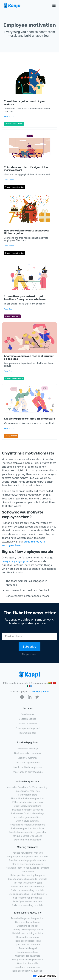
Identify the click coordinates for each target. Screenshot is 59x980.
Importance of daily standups (28, 772)
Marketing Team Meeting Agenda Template (28, 868)
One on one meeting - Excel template (28, 894)
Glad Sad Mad (28, 872)
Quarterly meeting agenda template (28, 860)
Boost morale (28, 714)
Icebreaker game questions (28, 817)
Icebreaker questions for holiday (28, 829)
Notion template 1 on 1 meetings (28, 887)
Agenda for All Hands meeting (28, 853)
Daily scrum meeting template (28, 905)
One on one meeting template (28, 864)
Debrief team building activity (28, 933)
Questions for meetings (28, 791)
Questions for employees (28, 967)
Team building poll (28, 948)
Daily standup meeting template (28, 890)
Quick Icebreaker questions (28, 806)
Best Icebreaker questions (28, 753)
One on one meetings (28, 749)
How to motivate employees (28, 767)
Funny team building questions (28, 960)
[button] (54, 6)
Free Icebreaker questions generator (28, 832)
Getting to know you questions (28, 930)
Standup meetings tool (28, 728)
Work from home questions (28, 840)
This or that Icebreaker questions (28, 799)
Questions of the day (28, 926)
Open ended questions (28, 937)
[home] (24, 6)
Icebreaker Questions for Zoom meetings (28, 787)
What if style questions (28, 821)
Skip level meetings (28, 758)
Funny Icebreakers (28, 795)
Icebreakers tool (28, 733)
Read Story (9, 116)
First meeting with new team (28, 883)
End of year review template (28, 902)
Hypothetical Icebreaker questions (28, 825)
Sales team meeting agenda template (28, 879)
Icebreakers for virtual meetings (28, 814)
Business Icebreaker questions (28, 810)
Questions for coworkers (28, 956)
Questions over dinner (28, 952)
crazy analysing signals (16, 561)
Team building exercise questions (28, 918)
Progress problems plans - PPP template (28, 857)
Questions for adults (28, 963)
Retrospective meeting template (28, 875)
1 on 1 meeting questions (28, 763)
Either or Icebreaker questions (28, 802)
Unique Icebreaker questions (28, 836)
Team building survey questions (28, 971)
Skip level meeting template (28, 898)
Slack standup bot (28, 724)
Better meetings (28, 719)
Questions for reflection (28, 945)
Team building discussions (28, 941)
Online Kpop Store (40, 692)
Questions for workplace (28, 922)
